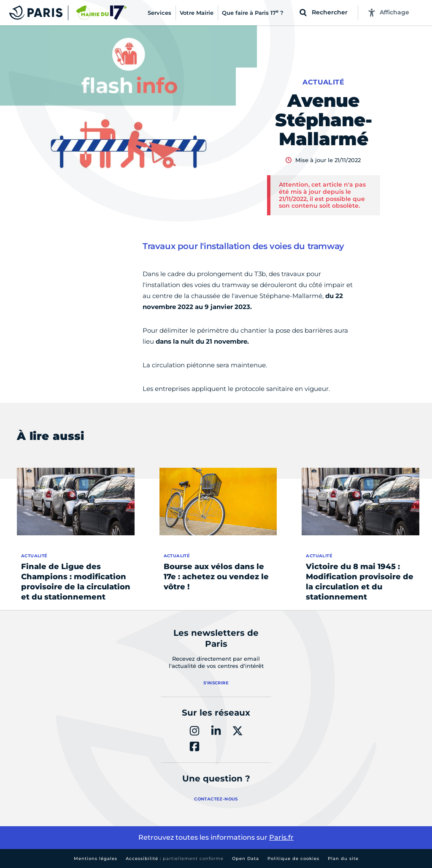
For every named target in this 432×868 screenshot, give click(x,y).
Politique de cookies (293, 859)
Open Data (246, 859)
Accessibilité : (175, 859)
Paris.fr (281, 837)
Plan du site (343, 859)
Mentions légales (96, 859)
